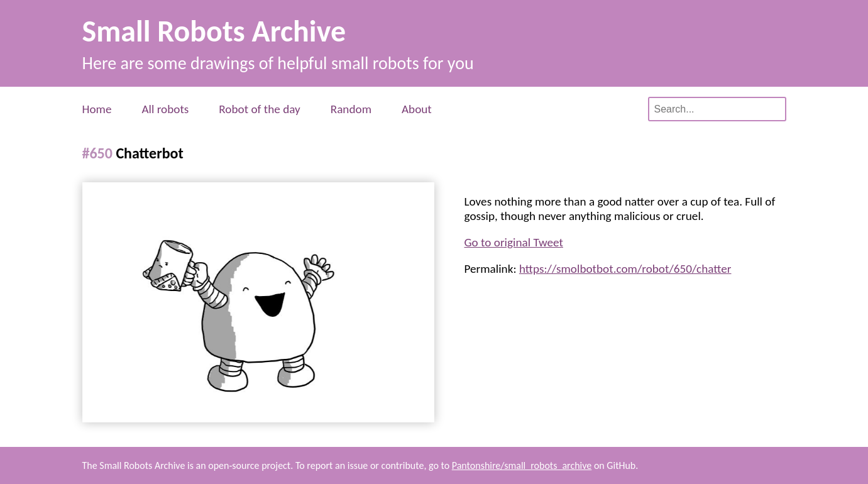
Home (97, 109)
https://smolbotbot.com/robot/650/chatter (625, 269)
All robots (165, 109)
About (417, 109)
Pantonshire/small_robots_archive (522, 465)
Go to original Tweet (514, 242)
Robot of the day (259, 109)
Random (351, 109)
